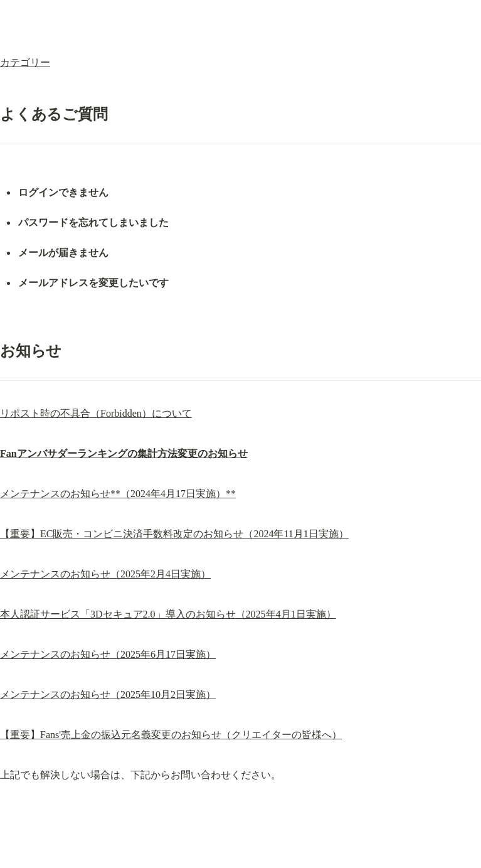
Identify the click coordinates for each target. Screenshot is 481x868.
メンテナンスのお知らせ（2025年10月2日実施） (108, 694)
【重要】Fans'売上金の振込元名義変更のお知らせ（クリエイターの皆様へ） (171, 735)
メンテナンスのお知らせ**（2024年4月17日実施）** (118, 494)
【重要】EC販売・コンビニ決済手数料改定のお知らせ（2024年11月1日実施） (174, 534)
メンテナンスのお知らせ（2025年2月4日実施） (105, 574)
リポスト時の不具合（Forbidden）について (96, 413)
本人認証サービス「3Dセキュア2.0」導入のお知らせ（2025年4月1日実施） (168, 614)
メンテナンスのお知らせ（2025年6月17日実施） (108, 654)
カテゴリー (25, 62)
